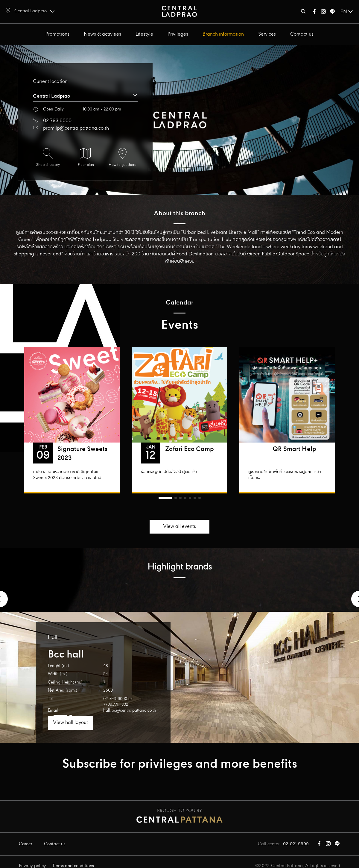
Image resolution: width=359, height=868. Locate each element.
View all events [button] (180, 527)
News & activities (102, 34)
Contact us (302, 34)
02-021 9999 (296, 844)
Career (25, 844)
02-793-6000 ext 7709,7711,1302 (118, 702)
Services (267, 34)
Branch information (223, 34)
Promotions (57, 34)
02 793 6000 (57, 121)
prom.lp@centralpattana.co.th (76, 128)
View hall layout (70, 723)
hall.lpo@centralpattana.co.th (130, 711)
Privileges (178, 34)
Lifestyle (144, 34)
